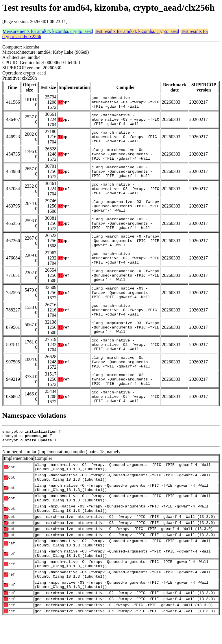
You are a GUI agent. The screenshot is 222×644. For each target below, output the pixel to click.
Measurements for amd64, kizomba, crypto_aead (48, 31)
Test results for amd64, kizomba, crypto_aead (137, 31)
